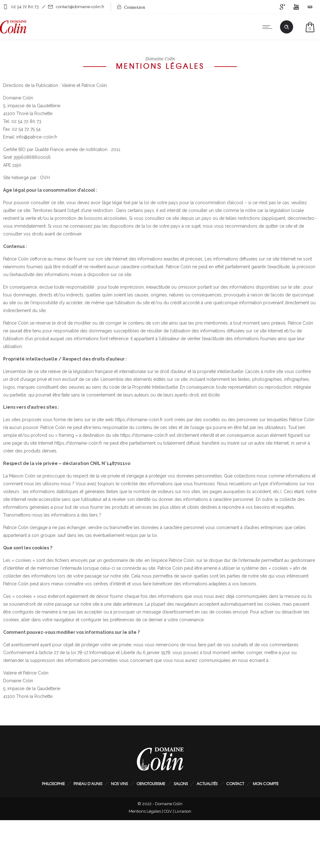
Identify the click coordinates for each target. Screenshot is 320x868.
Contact (235, 784)
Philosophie (53, 784)
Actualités (207, 784)
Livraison (183, 811)
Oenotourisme (151, 784)
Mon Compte (266, 784)
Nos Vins (119, 784)
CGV (168, 811)
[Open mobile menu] (269, 27)
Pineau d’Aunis (88, 784)
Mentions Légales (145, 811)
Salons (181, 784)
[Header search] (287, 27)
